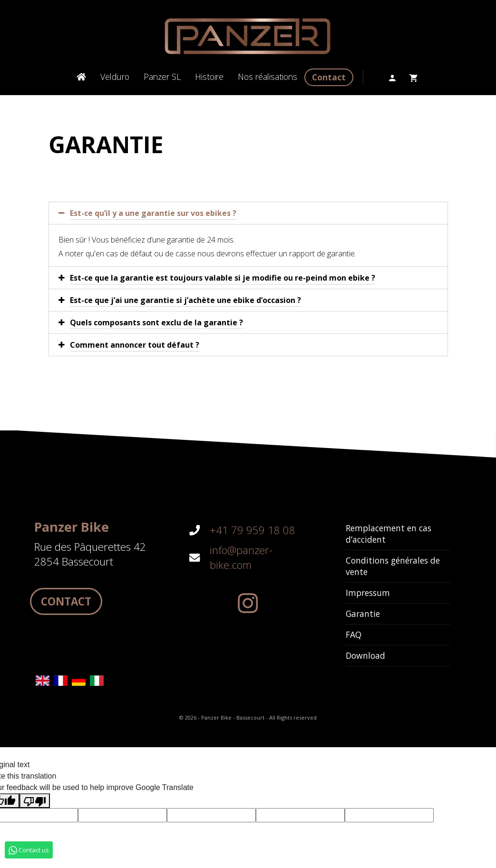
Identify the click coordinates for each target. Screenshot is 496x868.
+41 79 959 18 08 (253, 530)
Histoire (209, 77)
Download (365, 655)
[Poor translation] (35, 801)
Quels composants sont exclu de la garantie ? (156, 322)
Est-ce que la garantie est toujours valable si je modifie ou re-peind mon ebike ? (223, 278)
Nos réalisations (267, 77)
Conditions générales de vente (393, 566)
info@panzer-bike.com (241, 557)
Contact (329, 77)
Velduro (115, 77)
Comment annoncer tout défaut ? (135, 345)
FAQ (354, 634)
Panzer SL (162, 77)
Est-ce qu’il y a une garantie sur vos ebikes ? (153, 213)
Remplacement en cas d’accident (389, 534)
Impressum (368, 593)
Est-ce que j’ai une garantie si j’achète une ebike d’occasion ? (185, 300)
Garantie (363, 614)
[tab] (248, 213)
